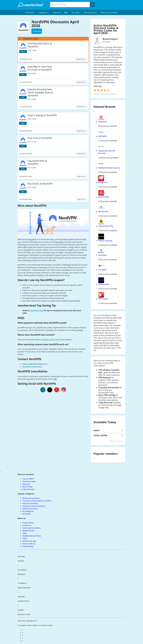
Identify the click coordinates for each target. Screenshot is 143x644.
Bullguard (103, 182)
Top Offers (76, 12)
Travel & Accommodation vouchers (37, 501)
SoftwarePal (104, 284)
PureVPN (102, 270)
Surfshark (103, 255)
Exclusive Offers (90, 12)
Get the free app (29, 541)
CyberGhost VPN (106, 226)
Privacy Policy (28, 523)
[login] (102, 90)
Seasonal (57, 12)
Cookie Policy (28, 546)
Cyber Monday (28, 489)
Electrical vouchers (30, 509)
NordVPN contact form (32, 367)
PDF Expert (103, 299)
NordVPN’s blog (37, 310)
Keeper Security (105, 241)
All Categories (28, 511)
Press (25, 538)
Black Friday (27, 487)
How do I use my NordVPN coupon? (41, 280)
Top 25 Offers (28, 479)
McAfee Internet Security (109, 168)
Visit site (98, 86)
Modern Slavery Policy (32, 536)
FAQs (21, 318)
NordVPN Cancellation (33, 371)
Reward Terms (28, 531)
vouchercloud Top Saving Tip (37, 305)
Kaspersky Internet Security (107, 152)
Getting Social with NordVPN (37, 384)
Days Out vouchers (30, 503)
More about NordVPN (32, 206)
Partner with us (29, 544)
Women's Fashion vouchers (34, 506)
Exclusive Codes (29, 481)
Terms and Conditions (32, 528)
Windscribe (103, 211)
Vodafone (103, 122)
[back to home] (31, 5)
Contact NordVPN (29, 359)
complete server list (49, 340)
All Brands (27, 514)
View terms (81, 59)
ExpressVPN (104, 197)
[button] (30, 12)
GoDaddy (102, 136)
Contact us (27, 525)
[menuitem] (30, 12)
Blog (66, 12)
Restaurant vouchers (109, 12)
